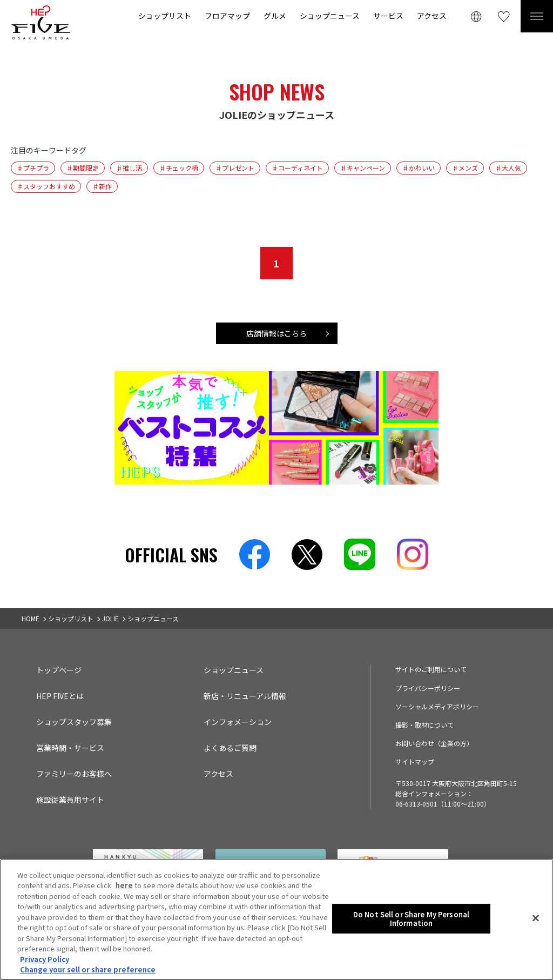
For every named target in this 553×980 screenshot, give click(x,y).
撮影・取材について (424, 725)
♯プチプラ (33, 168)
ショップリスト (165, 16)
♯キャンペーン (363, 168)
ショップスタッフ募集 (74, 722)
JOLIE (110, 618)
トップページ (59, 670)
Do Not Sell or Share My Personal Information (411, 921)
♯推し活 (129, 168)
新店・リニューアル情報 (245, 696)
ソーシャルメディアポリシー (437, 706)
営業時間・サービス (70, 748)
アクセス (432, 16)
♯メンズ (465, 168)
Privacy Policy (45, 962)
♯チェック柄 (179, 168)
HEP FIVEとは (60, 696)
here (124, 888)
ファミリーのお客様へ (74, 774)
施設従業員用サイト (70, 800)
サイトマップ (415, 761)
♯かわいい (419, 168)
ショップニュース (330, 16)
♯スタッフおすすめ (46, 186)
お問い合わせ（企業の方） (434, 743)
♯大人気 (508, 168)
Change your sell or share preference (88, 973)
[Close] (536, 921)
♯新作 (102, 186)
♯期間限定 (83, 168)
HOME (31, 618)
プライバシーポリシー (428, 688)
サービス (388, 16)
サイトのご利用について (431, 669)
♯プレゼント (235, 168)
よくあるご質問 (230, 748)
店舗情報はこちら (276, 333)
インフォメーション (238, 722)
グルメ (275, 16)
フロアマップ (227, 16)
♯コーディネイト (297, 168)
